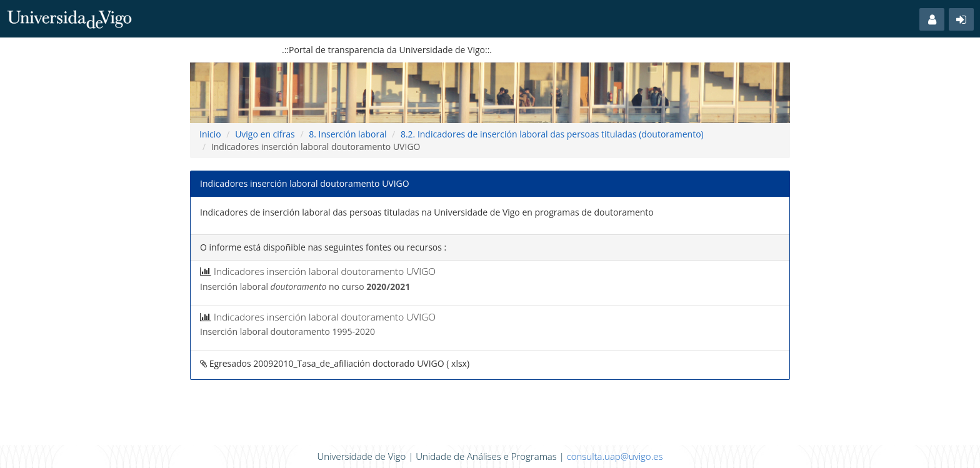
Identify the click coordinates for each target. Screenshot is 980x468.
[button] (932, 19)
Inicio (210, 134)
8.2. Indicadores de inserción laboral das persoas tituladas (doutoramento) (552, 134)
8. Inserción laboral (347, 134)
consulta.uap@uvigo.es (615, 456)
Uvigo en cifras (265, 134)
